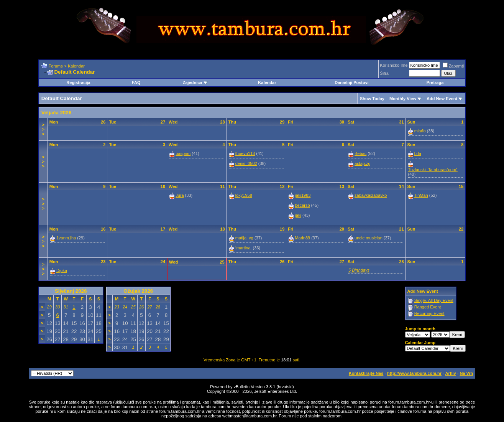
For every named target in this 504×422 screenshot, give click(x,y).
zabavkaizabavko (371, 195)
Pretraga (435, 82)
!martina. (244, 248)
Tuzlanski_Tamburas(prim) (433, 170)
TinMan (421, 195)
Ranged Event (428, 307)
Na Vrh (466, 373)
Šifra (384, 73)
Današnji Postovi (352, 82)
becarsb (302, 205)
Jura (180, 195)
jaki (298, 215)
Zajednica (195, 82)
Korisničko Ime (394, 65)
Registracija (78, 82)
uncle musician (369, 238)
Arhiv (450, 373)
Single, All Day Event (434, 300)
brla (418, 153)
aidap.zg (363, 163)
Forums (55, 66)
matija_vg (244, 238)
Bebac (360, 153)
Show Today (372, 99)
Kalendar (76, 66)
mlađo (420, 131)
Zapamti (453, 66)
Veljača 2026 (57, 113)
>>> (43, 129)
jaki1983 (303, 195)
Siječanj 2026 (71, 291)
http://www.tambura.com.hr (414, 373)
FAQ (136, 82)
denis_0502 (246, 163)
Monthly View (403, 99)
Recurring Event (429, 313)
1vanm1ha (66, 238)
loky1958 (244, 195)
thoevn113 (245, 153)
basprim (183, 153)
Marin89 (302, 238)
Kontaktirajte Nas (366, 373)
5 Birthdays (359, 270)
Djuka (62, 270)
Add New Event (442, 99)
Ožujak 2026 (138, 291)
